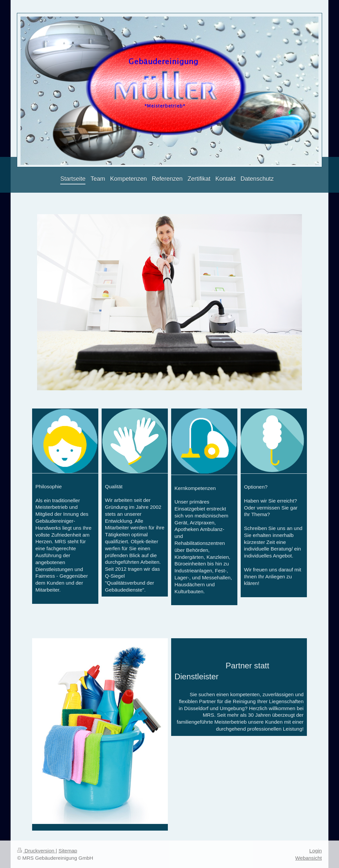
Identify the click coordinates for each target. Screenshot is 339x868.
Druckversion (36, 851)
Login (315, 851)
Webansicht (309, 858)
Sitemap (68, 851)
